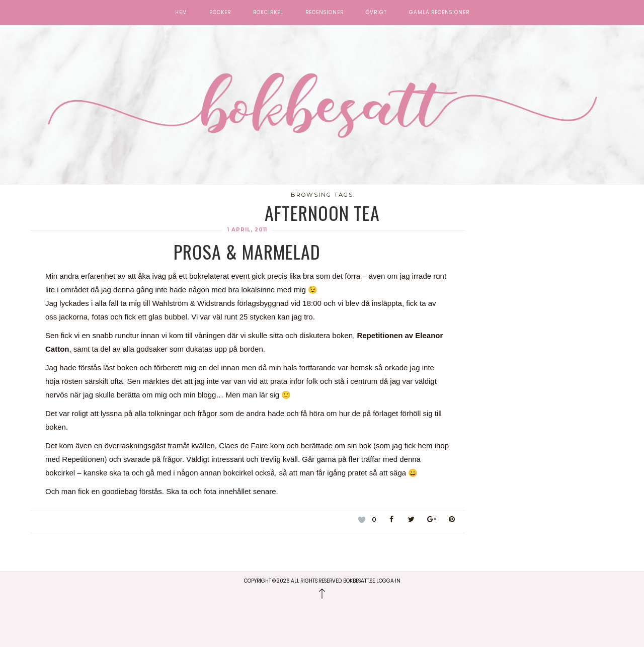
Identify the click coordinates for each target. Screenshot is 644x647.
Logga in (388, 581)
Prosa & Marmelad (247, 251)
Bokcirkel (268, 13)
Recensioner (325, 13)
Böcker (220, 13)
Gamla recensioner (439, 13)
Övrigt (376, 13)
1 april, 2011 (247, 230)
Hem (181, 13)
